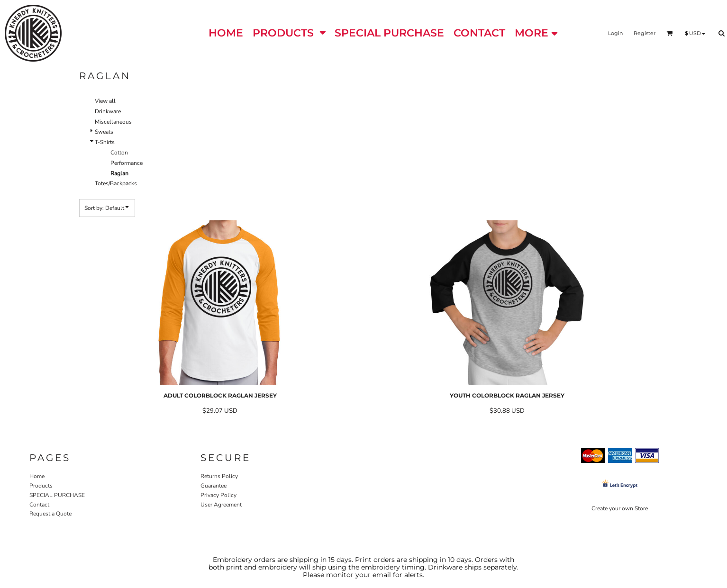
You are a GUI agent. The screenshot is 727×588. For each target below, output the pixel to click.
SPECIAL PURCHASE (57, 495)
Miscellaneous (113, 122)
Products (41, 486)
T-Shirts (105, 142)
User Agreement (221, 505)
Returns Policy (219, 476)
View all (105, 101)
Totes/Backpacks (116, 183)
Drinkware (108, 111)
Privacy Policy (218, 495)
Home (37, 476)
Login (615, 33)
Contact (39, 505)
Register (645, 33)
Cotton (119, 153)
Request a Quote (50, 514)
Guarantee (214, 486)
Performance (127, 163)
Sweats (104, 132)
